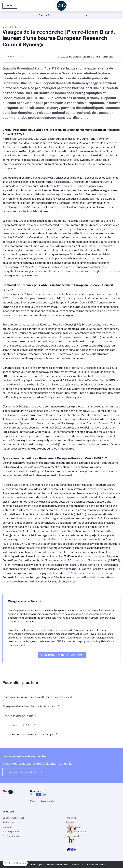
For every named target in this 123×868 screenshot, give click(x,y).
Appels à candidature (76, 832)
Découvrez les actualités (22, 772)
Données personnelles (58, 865)
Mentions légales (36, 865)
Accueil (7, 27)
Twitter (32, 795)
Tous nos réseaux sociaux (43, 801)
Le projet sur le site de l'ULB (17, 725)
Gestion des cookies (97, 865)
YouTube (38, 795)
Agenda (70, 822)
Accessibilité (78, 865)
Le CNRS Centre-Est (13, 818)
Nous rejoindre (73, 836)
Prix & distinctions (12, 836)
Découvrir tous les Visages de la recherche (62, 655)
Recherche (8, 822)
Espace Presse (73, 827)
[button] (15, 863)
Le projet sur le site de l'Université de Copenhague (28, 734)
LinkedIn (45, 795)
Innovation (8, 827)
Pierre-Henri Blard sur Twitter (18, 716)
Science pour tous (12, 832)
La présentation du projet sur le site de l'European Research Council (37, 697)
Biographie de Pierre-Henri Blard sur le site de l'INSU (29, 706)
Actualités (21, 27)
